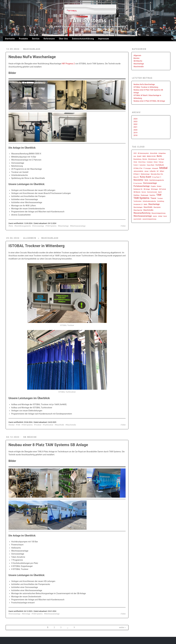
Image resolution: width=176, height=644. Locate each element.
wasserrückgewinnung (149, 219)
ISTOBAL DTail (138, 168)
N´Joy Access (138, 183)
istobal (160, 216)
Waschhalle (60, 425)
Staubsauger (145, 195)
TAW (18, 425)
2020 (135, 130)
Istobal (12, 425)
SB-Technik (162, 189)
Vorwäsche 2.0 (138, 204)
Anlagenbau (162, 153)
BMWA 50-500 (151, 156)
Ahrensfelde (154, 153)
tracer (165, 216)
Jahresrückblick (138, 171)
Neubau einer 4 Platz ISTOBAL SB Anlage (149, 101)
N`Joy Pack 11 (157, 177)
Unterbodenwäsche (149, 201)
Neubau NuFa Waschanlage (32, 57)
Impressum (103, 39)
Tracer (153, 198)
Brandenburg (137, 159)
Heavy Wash (151, 165)
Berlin (159, 156)
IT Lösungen (147, 168)
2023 (135, 121)
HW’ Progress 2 (68, 64)
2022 (135, 124)
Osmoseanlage (39, 226)
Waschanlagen (138, 207)
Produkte (23, 39)
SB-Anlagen (154, 189)
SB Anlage (27, 614)
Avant (139, 156)
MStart (162, 171)
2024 (135, 119)
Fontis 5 (136, 165)
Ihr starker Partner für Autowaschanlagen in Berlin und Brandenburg (88, 27)
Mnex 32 (136, 177)
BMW (144, 156)
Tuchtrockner (48, 425)
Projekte (153, 186)
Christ (135, 162)
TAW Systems (88, 20)
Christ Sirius (142, 162)
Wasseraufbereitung (142, 213)
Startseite (10, 39)
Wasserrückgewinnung (158, 213)
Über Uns (63, 39)
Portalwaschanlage (142, 186)
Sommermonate (152, 192)
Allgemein (30, 238)
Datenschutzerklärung (83, 39)
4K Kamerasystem (143, 153)
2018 (135, 135)
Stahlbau (137, 195)
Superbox (152, 195)
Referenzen (49, 39)
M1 (158, 171)
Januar (146, 171)
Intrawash (155, 168)
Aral (135, 156)
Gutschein (143, 165)
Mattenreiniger (145, 174)
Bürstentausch (153, 159)
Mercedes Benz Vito (157, 174)
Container (150, 162)
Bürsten (136, 58)
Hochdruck (160, 165)
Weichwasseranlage (78, 226)
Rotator (159, 186)
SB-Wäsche (30, 437)
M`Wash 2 (137, 174)
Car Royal (161, 159)
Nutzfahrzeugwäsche (23, 226)
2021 (135, 127)
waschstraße (137, 219)
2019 (135, 133)
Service (36, 39)
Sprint (160, 192)
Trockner (38, 425)
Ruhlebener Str (138, 189)
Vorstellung (160, 201)
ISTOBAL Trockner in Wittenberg (37, 246)
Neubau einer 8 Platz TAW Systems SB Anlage (48, 445)
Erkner (156, 162)
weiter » (122, 627)
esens (155, 216)
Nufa (11, 226)
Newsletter (138, 180)
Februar (161, 162)
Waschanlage (32, 49)
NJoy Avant (146, 177)
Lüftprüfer (153, 171)
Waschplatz (157, 207)
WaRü (145, 204)
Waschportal (138, 210)
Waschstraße (71, 425)
